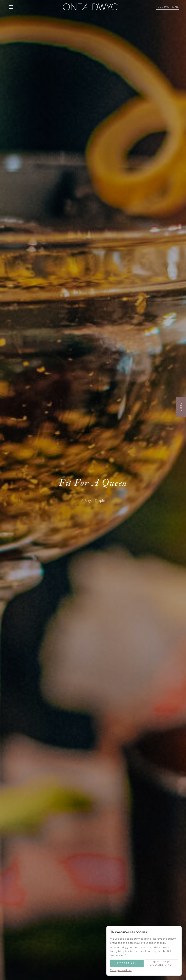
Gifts (181, 407)
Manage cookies (121, 970)
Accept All (127, 963)
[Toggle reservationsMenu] (167, 7)
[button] (11, 7)
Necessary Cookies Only (161, 963)
